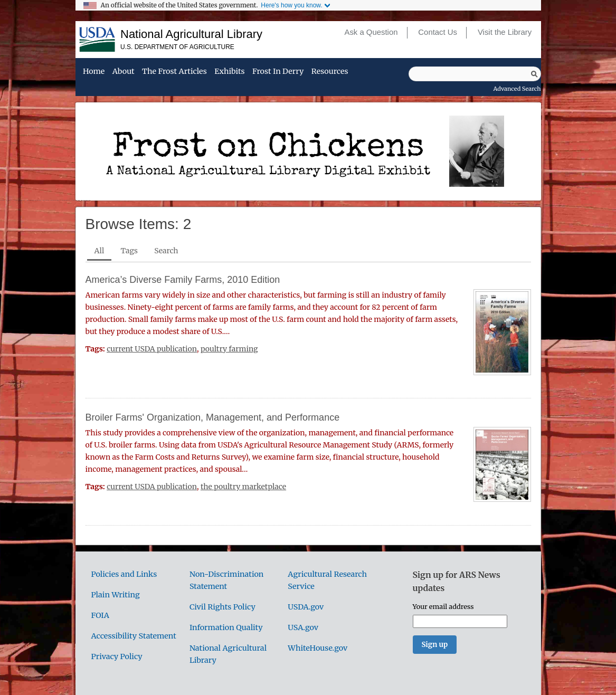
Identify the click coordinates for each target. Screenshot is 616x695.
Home (94, 72)
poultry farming (229, 349)
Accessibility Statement (134, 636)
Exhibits (229, 72)
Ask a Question (371, 32)
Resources (330, 72)
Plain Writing (116, 595)
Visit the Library (505, 32)
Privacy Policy (117, 656)
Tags (129, 251)
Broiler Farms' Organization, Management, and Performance (213, 417)
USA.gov (303, 627)
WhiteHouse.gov (318, 648)
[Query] (475, 74)
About (124, 72)
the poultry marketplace (243, 487)
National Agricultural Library (191, 34)
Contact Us (438, 32)
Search (166, 251)
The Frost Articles (174, 72)
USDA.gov (306, 607)
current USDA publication (152, 349)
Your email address (443, 606)
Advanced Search (517, 89)
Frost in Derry (278, 72)
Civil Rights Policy (222, 607)
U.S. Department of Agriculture (177, 47)
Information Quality (226, 627)
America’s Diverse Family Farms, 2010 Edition (183, 280)
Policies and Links (124, 574)
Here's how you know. (291, 5)
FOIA (100, 615)
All (99, 251)
